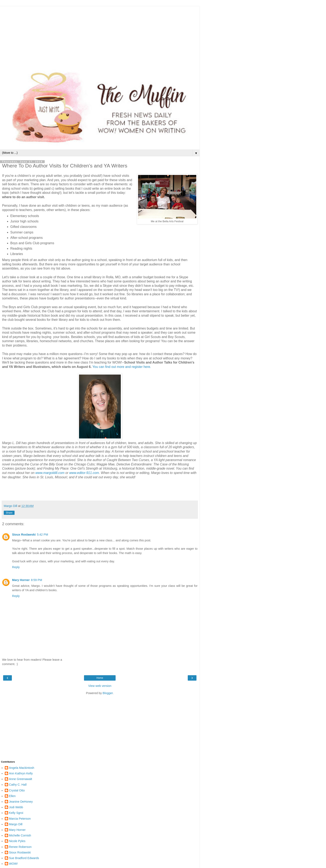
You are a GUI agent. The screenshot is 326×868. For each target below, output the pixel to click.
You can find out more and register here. (122, 367)
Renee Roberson (20, 847)
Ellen (12, 796)
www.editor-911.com (84, 473)
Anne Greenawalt (20, 779)
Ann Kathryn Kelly (21, 773)
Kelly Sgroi (16, 813)
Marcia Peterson (20, 819)
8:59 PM (37, 580)
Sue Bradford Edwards (24, 858)
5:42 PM (43, 535)
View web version (100, 686)
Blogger (108, 693)
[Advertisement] (100, 35)
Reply (16, 567)
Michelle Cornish (20, 835)
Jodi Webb (16, 807)
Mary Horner (21, 580)
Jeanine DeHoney (21, 802)
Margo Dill (16, 824)
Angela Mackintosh (22, 768)
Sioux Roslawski (24, 535)
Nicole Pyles (17, 841)
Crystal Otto (17, 790)
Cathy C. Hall (18, 785)
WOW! (13, 864)
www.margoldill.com (50, 473)
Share (9, 513)
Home (100, 678)
